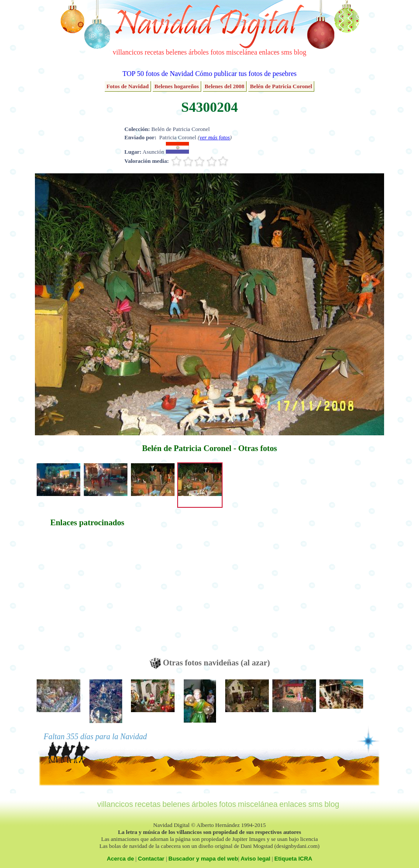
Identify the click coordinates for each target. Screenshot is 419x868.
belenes (176, 52)
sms (287, 52)
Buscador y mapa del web (203, 859)
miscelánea (242, 52)
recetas (155, 52)
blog (300, 52)
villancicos (128, 52)
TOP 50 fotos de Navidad (158, 74)
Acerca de (120, 859)
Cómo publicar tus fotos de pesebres (246, 74)
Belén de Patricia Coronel (281, 86)
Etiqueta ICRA (294, 859)
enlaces (269, 52)
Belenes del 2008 (225, 86)
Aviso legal (255, 859)
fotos (217, 52)
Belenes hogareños (177, 86)
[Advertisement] (87, 596)
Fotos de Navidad (128, 86)
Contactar (151, 859)
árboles (199, 52)
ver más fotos (215, 137)
